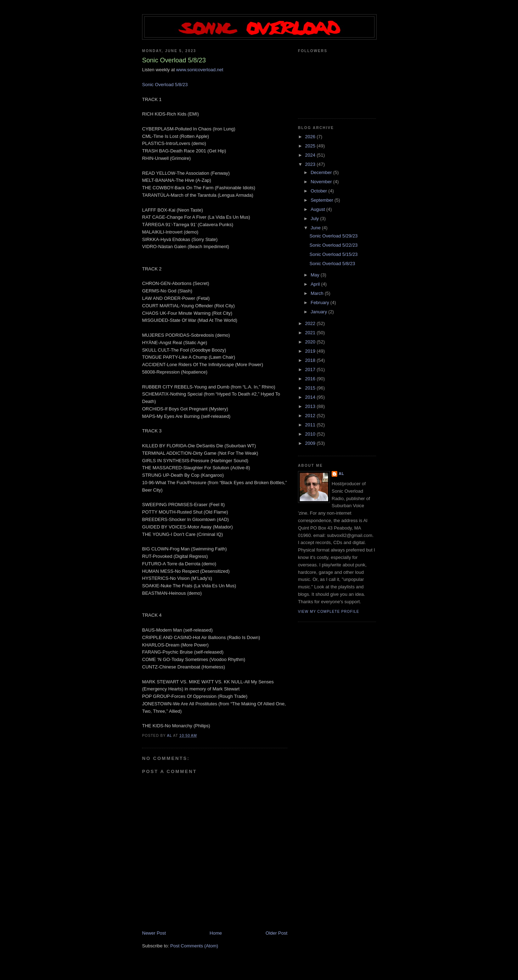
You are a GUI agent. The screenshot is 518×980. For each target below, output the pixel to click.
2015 (311, 388)
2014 (311, 397)
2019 (311, 351)
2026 (311, 137)
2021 (311, 333)
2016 (311, 379)
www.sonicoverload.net (200, 70)
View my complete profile (329, 612)
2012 (311, 416)
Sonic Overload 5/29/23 (333, 236)
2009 (311, 443)
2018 (311, 360)
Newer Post (154, 933)
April (316, 284)
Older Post (277, 933)
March (318, 293)
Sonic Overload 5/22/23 (333, 245)
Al (342, 474)
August (319, 209)
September (323, 200)
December (322, 172)
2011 (311, 425)
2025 (311, 146)
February (321, 303)
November (322, 182)
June (316, 228)
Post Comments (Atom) (194, 946)
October (320, 191)
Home (216, 933)
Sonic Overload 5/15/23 (333, 254)
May (316, 275)
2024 (311, 155)
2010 (311, 434)
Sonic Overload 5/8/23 (165, 85)
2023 (311, 164)
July (316, 219)
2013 (311, 406)
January (320, 312)
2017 (311, 369)
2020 (311, 342)
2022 (311, 323)
